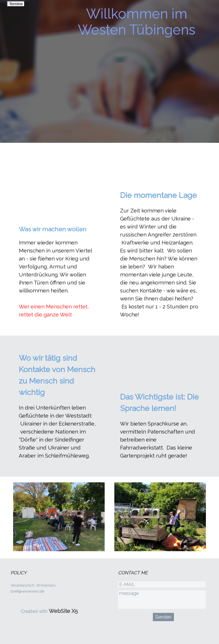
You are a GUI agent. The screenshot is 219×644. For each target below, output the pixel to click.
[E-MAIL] (162, 584)
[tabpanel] (59, 272)
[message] (162, 600)
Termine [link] (16, 4)
